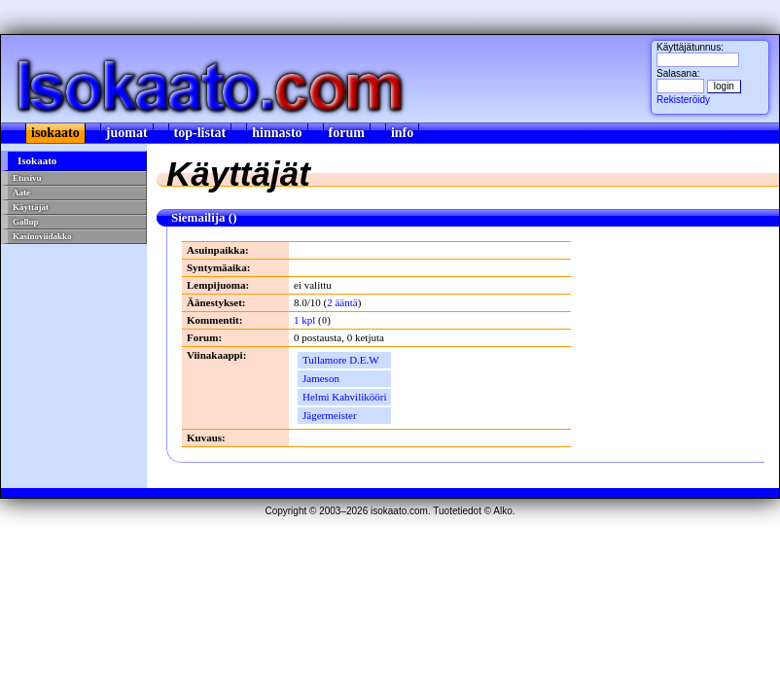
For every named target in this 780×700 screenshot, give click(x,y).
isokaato (55, 133)
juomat (127, 133)
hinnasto (277, 133)
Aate (21, 192)
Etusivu (27, 178)
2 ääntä (342, 302)
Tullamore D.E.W (341, 360)
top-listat (200, 133)
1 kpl (304, 320)
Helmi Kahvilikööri (344, 397)
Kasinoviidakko (42, 236)
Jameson (321, 378)
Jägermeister (330, 415)
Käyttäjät (31, 207)
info (402, 133)
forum (347, 133)
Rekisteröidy (683, 100)
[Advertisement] (74, 315)
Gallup (26, 222)
